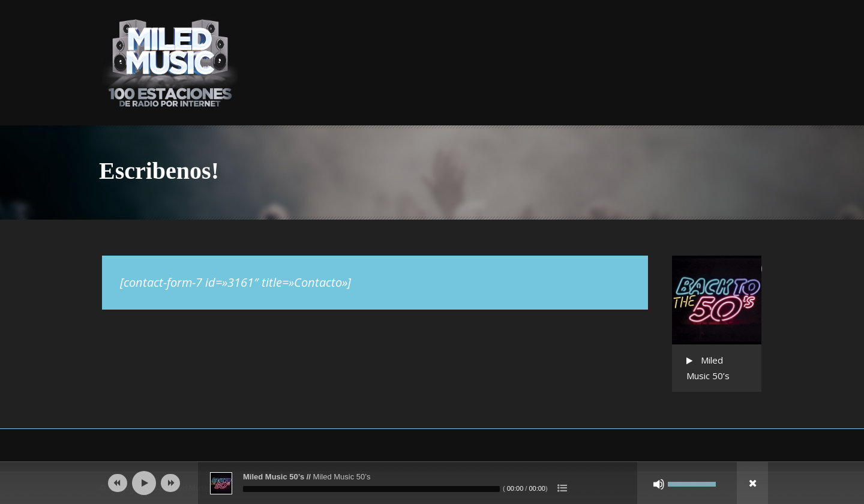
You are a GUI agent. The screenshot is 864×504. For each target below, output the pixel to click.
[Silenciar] (659, 484)
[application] (432, 483)
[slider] (371, 489)
